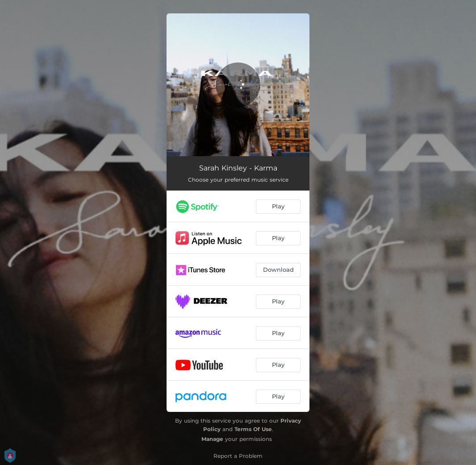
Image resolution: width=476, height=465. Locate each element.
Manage (212, 439)
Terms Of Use (253, 429)
